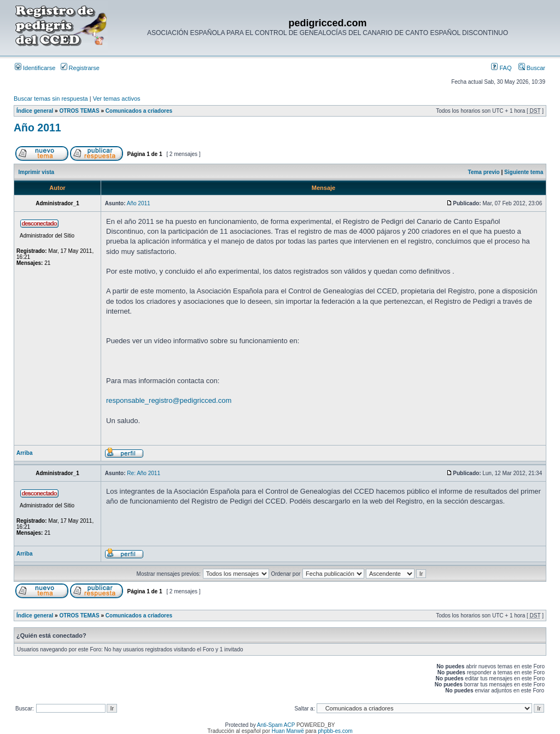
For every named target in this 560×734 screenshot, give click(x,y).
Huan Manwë (288, 731)
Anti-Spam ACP (276, 725)
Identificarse (35, 68)
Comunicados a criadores (139, 111)
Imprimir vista (37, 172)
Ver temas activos (117, 99)
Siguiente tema (524, 172)
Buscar (532, 68)
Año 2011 (37, 128)
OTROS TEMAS (79, 111)
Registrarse (80, 68)
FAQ (501, 68)
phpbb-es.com (335, 731)
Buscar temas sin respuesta (51, 99)
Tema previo (484, 172)
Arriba (24, 453)
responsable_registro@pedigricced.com (169, 400)
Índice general (35, 111)
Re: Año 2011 (144, 473)
